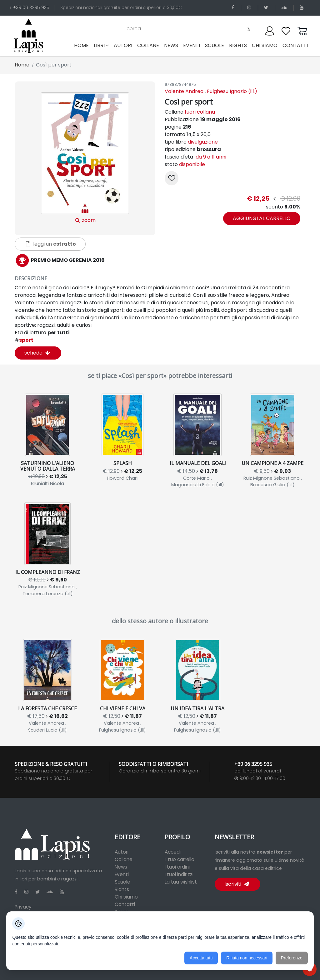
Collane (124, 859)
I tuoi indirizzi (179, 874)
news (171, 45)
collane (148, 45)
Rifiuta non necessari (247, 958)
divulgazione (203, 142)
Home (83, 45)
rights (238, 45)
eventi (192, 45)
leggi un (51, 244)
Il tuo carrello (180, 859)
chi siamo (265, 45)
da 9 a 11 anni (210, 157)
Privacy (23, 907)
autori (123, 45)
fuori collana (200, 112)
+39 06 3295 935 (30, 8)
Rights (122, 889)
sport (24, 340)
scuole (215, 45)
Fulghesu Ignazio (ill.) (232, 91)
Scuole (122, 882)
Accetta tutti (201, 958)
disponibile (192, 164)
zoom (85, 158)
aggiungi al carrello (262, 218)
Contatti (125, 904)
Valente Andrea (184, 91)
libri (101, 45)
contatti (295, 45)
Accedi (173, 852)
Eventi (122, 874)
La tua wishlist (181, 882)
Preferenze (292, 958)
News (121, 867)
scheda (37, 353)
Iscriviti (237, 884)
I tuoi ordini (177, 867)
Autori (122, 852)
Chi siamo (126, 897)
